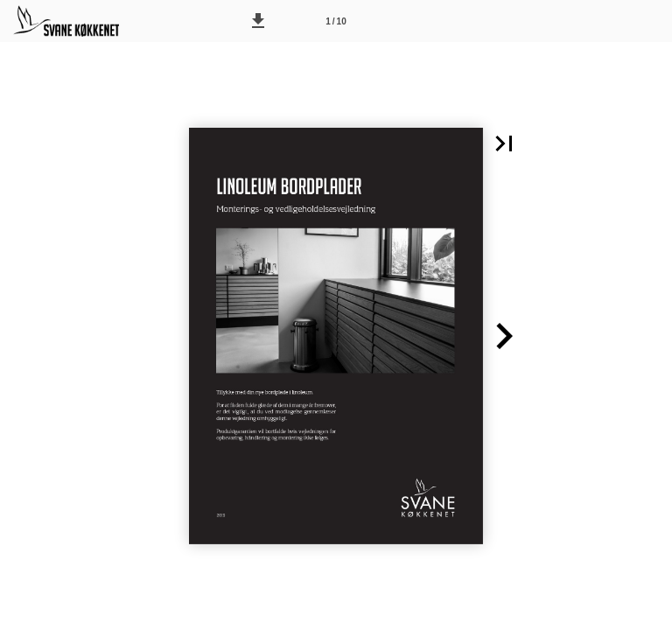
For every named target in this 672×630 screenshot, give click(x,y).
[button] (258, 21)
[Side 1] (336, 21)
